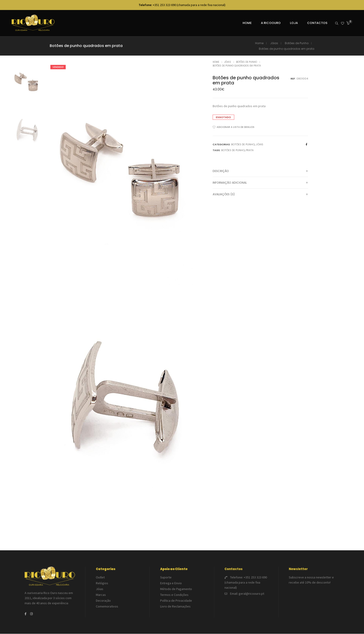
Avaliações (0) (260, 195)
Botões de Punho (297, 43)
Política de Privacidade (176, 601)
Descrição (260, 172)
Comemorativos (107, 607)
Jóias (274, 43)
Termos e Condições (174, 595)
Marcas (101, 595)
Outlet (100, 578)
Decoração (103, 601)
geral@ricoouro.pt (251, 594)
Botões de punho (233, 150)
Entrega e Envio (171, 583)
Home (259, 43)
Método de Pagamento (176, 589)
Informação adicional (260, 183)
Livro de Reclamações (175, 607)
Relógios (102, 583)
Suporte (166, 578)
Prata (250, 150)
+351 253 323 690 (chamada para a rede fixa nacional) (246, 583)
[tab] (260, 171)
